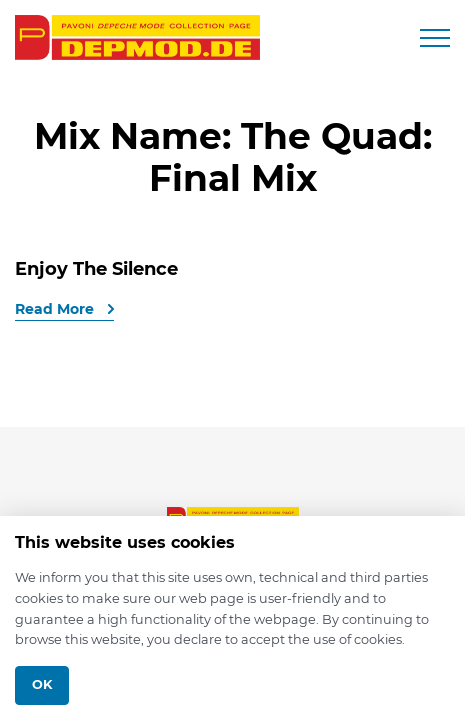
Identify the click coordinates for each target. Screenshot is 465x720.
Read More (56, 309)
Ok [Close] (42, 684)
